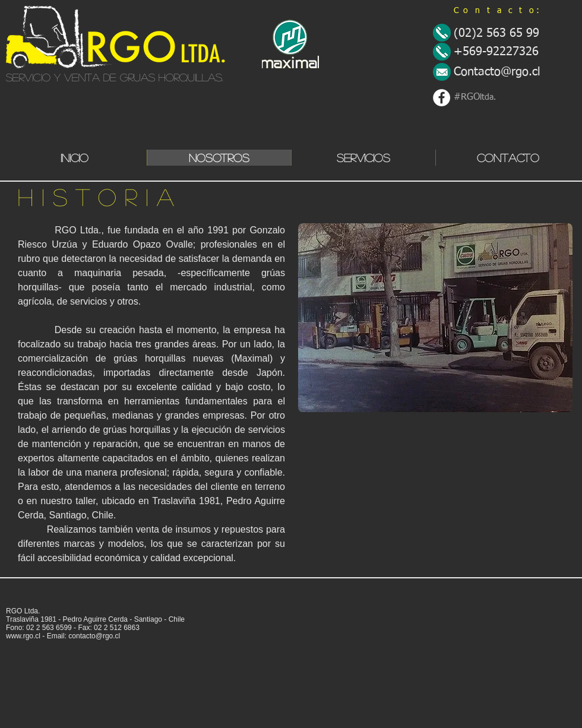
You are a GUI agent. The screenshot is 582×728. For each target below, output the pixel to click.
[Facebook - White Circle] (442, 98)
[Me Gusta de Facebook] (37, 594)
